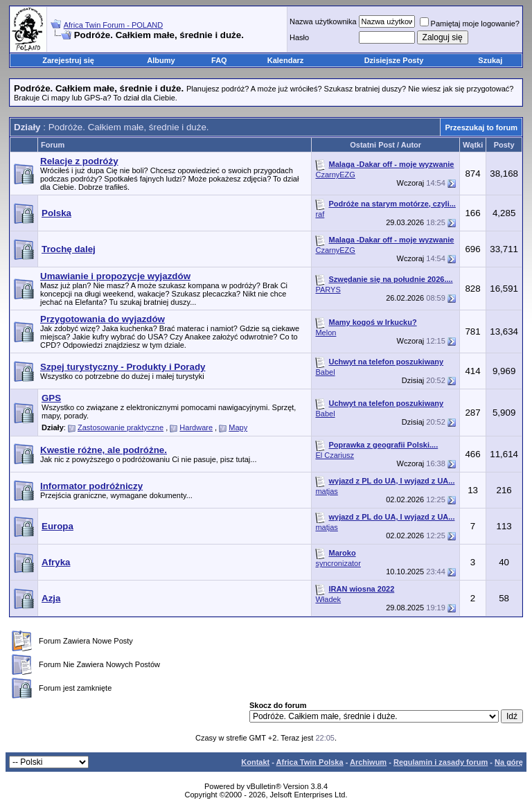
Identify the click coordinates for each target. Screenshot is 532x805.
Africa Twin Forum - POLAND (113, 25)
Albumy (161, 60)
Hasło (299, 37)
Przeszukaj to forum (481, 127)
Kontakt (255, 762)
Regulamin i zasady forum (441, 762)
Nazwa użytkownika (323, 21)
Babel (325, 372)
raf (320, 214)
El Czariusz (335, 455)
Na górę (509, 762)
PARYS (328, 290)
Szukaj (490, 60)
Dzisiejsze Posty (394, 60)
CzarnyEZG (335, 175)
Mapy (238, 427)
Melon (326, 333)
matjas (326, 491)
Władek (328, 599)
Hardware (196, 427)
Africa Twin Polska (310, 762)
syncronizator (338, 563)
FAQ (219, 60)
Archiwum (368, 762)
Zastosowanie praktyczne (121, 427)
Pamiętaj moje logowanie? (470, 24)
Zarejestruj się (68, 60)
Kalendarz (286, 60)
